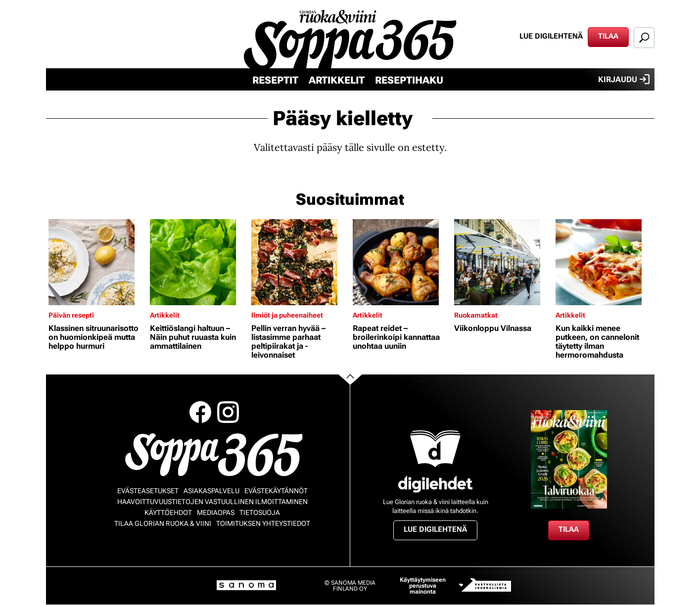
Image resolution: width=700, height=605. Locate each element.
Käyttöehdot (168, 512)
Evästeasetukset (148, 491)
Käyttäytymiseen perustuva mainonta (423, 586)
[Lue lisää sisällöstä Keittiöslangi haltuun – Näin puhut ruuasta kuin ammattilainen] (198, 262)
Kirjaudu (624, 79)
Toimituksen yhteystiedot (263, 523)
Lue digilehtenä (551, 36)
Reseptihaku (409, 80)
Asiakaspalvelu (211, 491)
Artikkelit (337, 80)
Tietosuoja (260, 512)
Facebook (200, 412)
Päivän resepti (71, 315)
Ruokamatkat (476, 315)
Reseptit (275, 80)
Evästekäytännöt (276, 491)
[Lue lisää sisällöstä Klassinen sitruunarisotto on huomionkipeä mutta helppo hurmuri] (97, 262)
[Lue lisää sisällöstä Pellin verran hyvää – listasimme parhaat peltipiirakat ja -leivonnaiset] (300, 262)
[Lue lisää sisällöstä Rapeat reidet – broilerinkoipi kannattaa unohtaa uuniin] (401, 262)
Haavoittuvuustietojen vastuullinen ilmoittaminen (212, 502)
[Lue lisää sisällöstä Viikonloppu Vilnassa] (502, 262)
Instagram (228, 412)
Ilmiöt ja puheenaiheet (287, 315)
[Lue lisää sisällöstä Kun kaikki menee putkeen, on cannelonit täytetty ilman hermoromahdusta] (604, 262)
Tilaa (608, 36)
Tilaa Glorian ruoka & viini (163, 523)
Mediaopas (216, 512)
